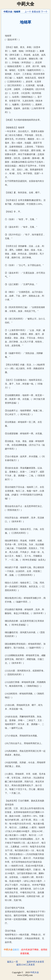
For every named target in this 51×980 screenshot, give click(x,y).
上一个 (28, 12)
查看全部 (36, 12)
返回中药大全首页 (35, 962)
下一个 (44, 12)
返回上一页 (13, 962)
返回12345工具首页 (26, 965)
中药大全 (8, 12)
